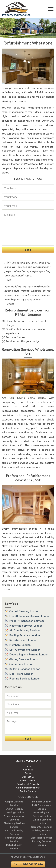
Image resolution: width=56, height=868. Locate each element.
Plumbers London (20, 645)
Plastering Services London (26, 626)
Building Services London (25, 669)
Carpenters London (21, 664)
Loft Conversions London (25, 650)
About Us (28, 770)
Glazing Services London (24, 659)
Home (28, 766)
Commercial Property (28, 788)
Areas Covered (28, 781)
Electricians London (21, 674)
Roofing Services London (25, 635)
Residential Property (28, 784)
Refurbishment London (23, 640)
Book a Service (28, 791)
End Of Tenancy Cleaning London (30, 616)
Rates (28, 773)
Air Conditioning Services (25, 630)
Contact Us (28, 777)
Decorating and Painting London (29, 655)
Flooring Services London (25, 679)
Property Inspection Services (27, 621)
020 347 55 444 (28, 864)
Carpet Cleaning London (24, 611)
